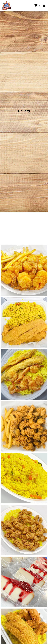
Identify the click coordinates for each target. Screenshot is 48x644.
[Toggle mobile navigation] (44, 6)
